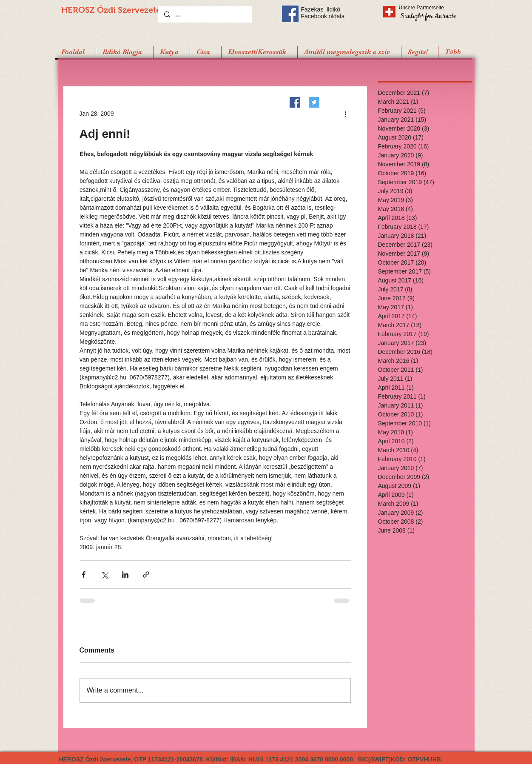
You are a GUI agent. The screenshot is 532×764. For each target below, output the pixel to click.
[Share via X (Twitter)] (104, 574)
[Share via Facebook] (84, 574)
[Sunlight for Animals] (428, 16)
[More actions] (346, 114)
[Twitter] (314, 102)
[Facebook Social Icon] (290, 14)
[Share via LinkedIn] (125, 574)
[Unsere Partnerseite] (433, 8)
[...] (205, 14)
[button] (420, 52)
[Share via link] (146, 574)
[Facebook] (295, 102)
